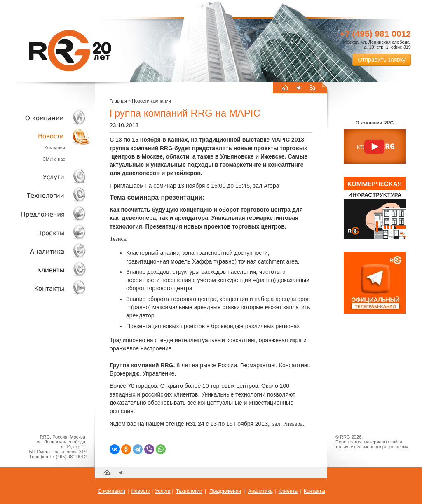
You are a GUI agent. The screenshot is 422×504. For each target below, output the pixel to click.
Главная (118, 101)
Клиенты (45, 269)
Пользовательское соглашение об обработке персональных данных (371, 454)
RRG (70, 51)
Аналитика (45, 251)
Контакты (45, 288)
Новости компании (151, 101)
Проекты (45, 232)
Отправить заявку (382, 60)
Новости (47, 136)
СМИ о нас (54, 159)
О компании (45, 118)
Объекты (45, 214)
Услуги (45, 177)
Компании (55, 148)
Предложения (225, 491)
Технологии (45, 195)
